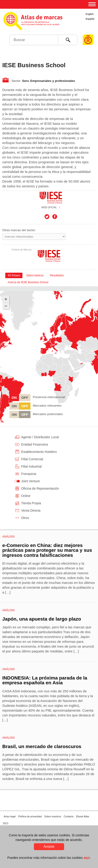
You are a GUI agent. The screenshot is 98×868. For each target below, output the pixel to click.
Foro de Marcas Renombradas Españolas (88, 31)
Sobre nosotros (53, 816)
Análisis (8, 537)
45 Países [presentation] (14, 275)
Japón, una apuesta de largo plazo (42, 619)
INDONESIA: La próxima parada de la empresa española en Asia (45, 680)
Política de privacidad (30, 816)
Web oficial (49, 207)
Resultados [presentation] (57, 275)
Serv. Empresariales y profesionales (49, 81)
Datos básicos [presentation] (35, 275)
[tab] (14, 275)
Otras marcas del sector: (19, 230)
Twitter (47, 217)
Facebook (55, 217)
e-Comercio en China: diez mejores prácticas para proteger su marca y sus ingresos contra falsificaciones (47, 550)
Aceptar (49, 846)
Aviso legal (10, 816)
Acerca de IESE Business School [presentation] (28, 282)
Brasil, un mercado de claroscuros (42, 746)
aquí (87, 858)
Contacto (69, 816)
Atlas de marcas (49, 25)
